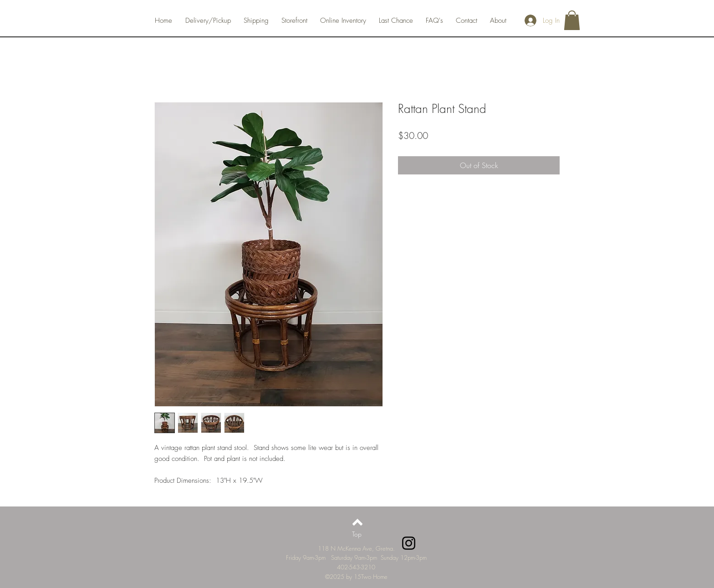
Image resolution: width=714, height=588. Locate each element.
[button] (572, 20)
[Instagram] (409, 543)
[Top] (357, 534)
